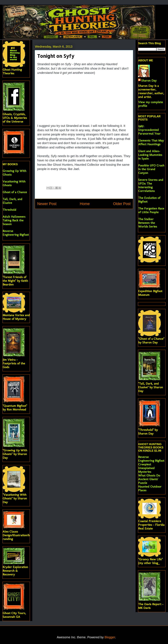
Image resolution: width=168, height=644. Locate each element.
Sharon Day (149, 80)
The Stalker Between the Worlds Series (148, 223)
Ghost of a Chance (15, 192)
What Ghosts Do (149, 475)
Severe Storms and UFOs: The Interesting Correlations (151, 185)
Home (85, 204)
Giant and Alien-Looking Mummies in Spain (150, 155)
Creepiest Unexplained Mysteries (146, 468)
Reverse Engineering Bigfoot (16, 233)
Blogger (110, 637)
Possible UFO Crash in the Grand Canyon (151, 169)
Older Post (122, 204)
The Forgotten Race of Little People (151, 210)
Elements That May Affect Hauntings (151, 142)
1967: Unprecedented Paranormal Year (149, 130)
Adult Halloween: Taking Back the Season (14, 220)
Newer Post (47, 204)
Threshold (9, 210)
